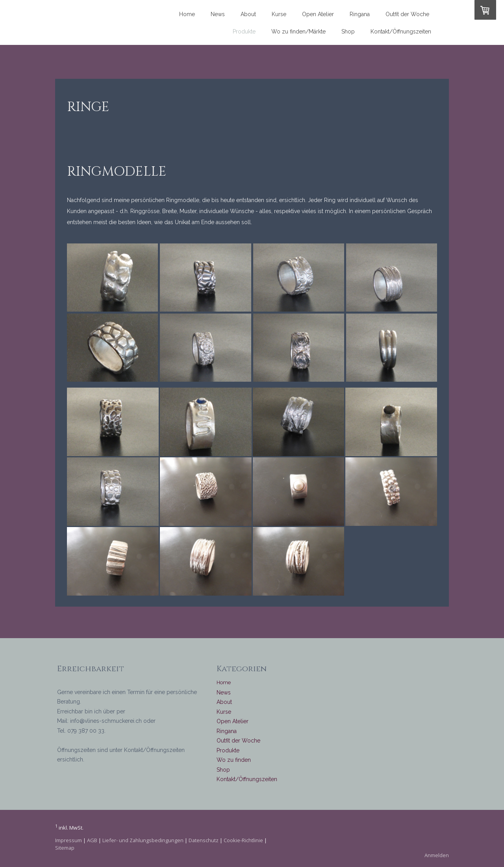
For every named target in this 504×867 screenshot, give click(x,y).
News (218, 14)
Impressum (69, 840)
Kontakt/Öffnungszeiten (401, 32)
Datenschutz (204, 840)
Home (187, 14)
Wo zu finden (234, 760)
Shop (348, 32)
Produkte (244, 32)
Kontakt (226, 779)
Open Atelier (318, 14)
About (248, 14)
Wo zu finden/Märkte (298, 32)
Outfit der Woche (407, 14)
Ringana (360, 14)
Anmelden (437, 855)
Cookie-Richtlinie (243, 840)
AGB (92, 840)
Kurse (279, 14)
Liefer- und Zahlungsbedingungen (143, 840)
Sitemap (65, 848)
